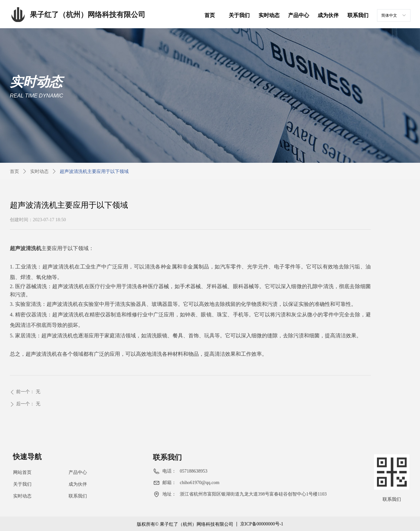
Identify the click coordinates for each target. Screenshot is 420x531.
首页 (14, 171)
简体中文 (389, 15)
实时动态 (39, 171)
